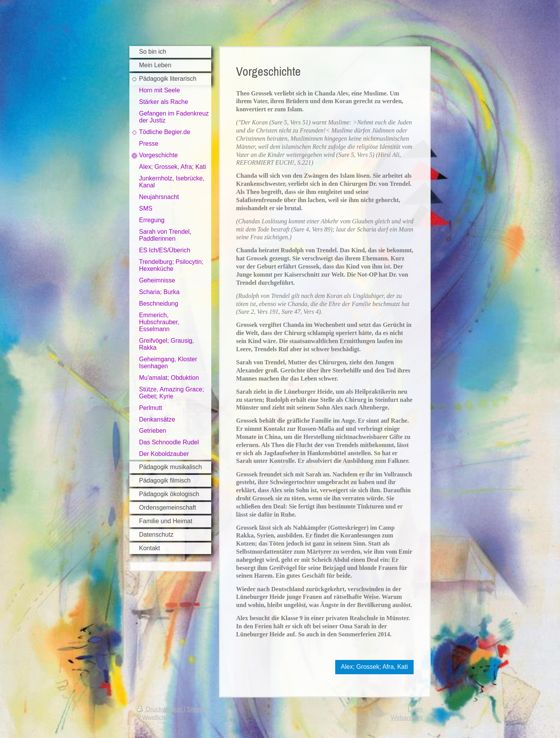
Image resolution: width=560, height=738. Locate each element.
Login (415, 709)
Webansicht (407, 718)
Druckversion (160, 709)
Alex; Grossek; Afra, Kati (374, 667)
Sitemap (198, 709)
